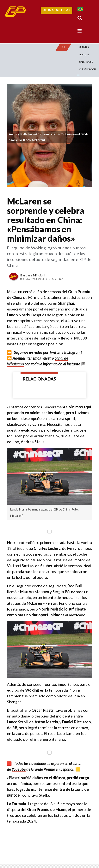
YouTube (19, 769)
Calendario (86, 62)
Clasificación (87, 69)
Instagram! (73, 352)
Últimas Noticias (56, 10)
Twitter (55, 352)
